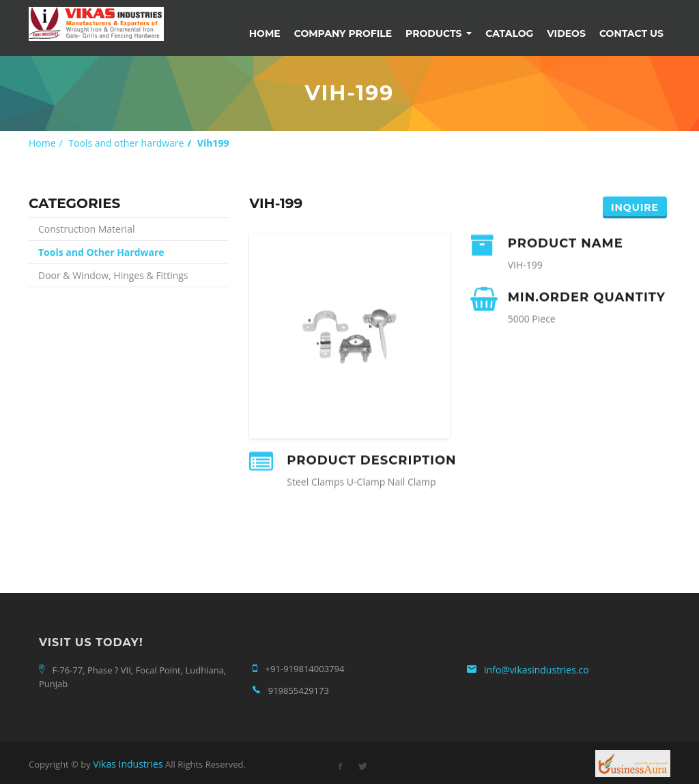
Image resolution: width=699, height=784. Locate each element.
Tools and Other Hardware (101, 252)
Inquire (635, 207)
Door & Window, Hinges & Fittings (113, 275)
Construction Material (86, 229)
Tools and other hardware (126, 143)
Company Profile (343, 33)
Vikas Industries (128, 764)
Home (265, 33)
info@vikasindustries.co (537, 670)
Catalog (509, 33)
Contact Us (631, 33)
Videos (566, 33)
